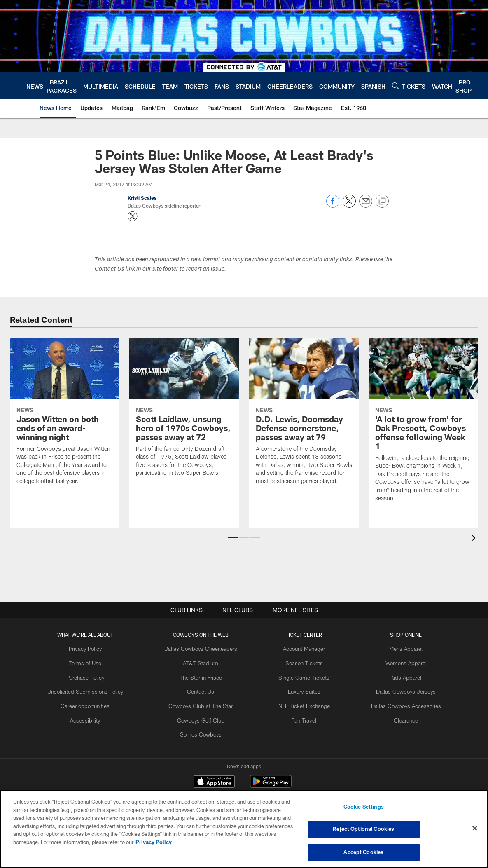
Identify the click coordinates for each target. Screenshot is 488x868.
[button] (233, 537)
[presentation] (475, 539)
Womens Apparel (396, 662)
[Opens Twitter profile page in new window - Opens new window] (133, 216)
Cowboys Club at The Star (204, 702)
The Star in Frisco (204, 676)
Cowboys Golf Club (204, 716)
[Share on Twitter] (349, 205)
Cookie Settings (364, 809)
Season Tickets (301, 662)
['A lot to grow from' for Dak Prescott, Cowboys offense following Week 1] (423, 425)
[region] (244, 829)
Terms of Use (96, 662)
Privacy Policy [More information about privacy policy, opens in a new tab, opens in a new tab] (154, 843)
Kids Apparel (396, 676)
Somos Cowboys (204, 730)
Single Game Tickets (301, 676)
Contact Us (204, 689)
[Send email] (366, 205)
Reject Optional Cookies (363, 830)
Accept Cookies (363, 851)
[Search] (395, 86)
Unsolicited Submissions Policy (96, 689)
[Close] (475, 829)
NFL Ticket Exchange (301, 702)
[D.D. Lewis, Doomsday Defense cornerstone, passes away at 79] (304, 416)
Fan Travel (301, 716)
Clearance (396, 716)
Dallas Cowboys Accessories (396, 702)
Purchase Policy (96, 676)
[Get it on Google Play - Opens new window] (271, 785)
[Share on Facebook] (333, 205)
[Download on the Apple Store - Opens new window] (214, 782)
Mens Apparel (396, 648)
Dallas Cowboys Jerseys (396, 689)
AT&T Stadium (204, 662)
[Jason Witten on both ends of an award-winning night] (65, 416)
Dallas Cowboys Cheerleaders (204, 648)
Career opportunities (96, 702)
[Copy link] (382, 202)
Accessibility (95, 716)
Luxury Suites (301, 689)
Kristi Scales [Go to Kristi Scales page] (142, 198)
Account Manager (301, 648)
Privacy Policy (95, 648)
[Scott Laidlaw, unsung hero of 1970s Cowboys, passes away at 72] (184, 412)
